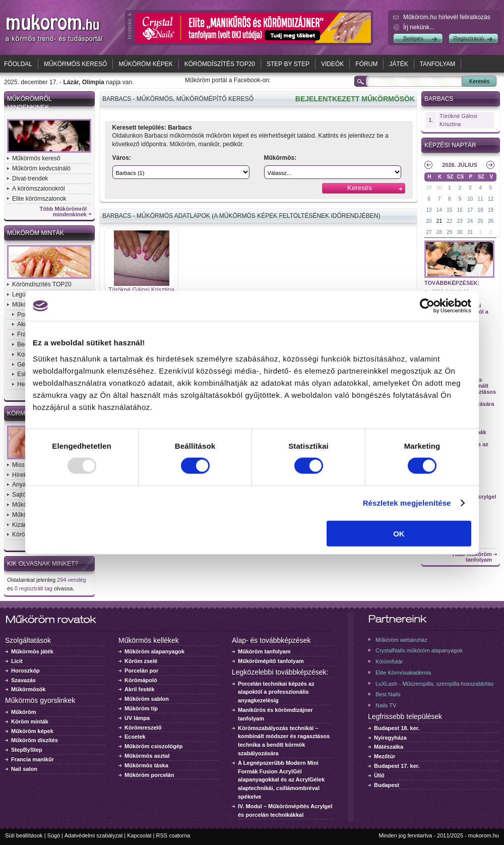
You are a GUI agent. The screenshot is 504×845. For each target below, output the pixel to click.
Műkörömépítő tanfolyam (271, 661)
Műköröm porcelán (149, 775)
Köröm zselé (141, 661)
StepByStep (27, 750)
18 (481, 210)
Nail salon (24, 769)
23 (460, 221)
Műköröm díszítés (35, 740)
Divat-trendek (30, 178)
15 (449, 210)
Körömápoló (141, 680)
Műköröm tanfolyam (264, 651)
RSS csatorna (173, 835)
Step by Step (288, 64)
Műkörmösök (28, 689)
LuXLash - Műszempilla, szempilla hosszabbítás (434, 684)
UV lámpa (137, 718)
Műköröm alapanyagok (154, 651)
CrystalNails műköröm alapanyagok (419, 650)
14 (439, 210)
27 (429, 232)
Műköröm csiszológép (154, 746)
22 (449, 221)
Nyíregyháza (390, 738)
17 (470, 210)
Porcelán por (141, 671)
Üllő (379, 775)
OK (399, 533)
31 (470, 232)
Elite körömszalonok (39, 199)
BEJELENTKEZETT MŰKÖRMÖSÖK (355, 99)
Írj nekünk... (419, 27)
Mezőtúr (385, 756)
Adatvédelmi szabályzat (94, 835)
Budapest (387, 785)
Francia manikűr (33, 759)
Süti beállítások (24, 835)
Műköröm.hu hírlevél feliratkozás (447, 17)
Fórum (366, 64)
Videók (332, 64)
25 (481, 221)
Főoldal (18, 64)
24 (470, 221)
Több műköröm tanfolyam (472, 557)
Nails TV (386, 705)
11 (481, 199)
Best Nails (388, 694)
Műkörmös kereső (75, 64)
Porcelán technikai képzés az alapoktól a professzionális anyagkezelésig (276, 692)
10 (470, 199)
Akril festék (139, 689)
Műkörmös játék (32, 651)
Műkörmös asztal (147, 756)
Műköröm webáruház (401, 640)
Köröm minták (30, 721)
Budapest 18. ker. (397, 728)
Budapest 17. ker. (397, 766)
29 (429, 188)
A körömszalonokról (39, 189)
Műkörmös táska (146, 765)
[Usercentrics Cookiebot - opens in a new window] (427, 306)
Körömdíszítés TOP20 (220, 64)
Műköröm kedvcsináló (41, 168)
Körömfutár (389, 661)
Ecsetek (135, 737)
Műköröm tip (141, 708)
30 (439, 188)
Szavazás (23, 680)
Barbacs (439, 99)
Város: (122, 158)
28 (439, 232)
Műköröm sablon (147, 699)
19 (491, 210)
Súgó (54, 835)
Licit (17, 661)
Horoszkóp (25, 671)
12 (491, 199)
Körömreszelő (143, 728)
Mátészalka (389, 747)
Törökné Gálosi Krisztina (141, 290)
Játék (398, 64)
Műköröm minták (36, 233)
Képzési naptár (450, 145)
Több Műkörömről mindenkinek (64, 212)
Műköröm (24, 712)
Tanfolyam (438, 64)
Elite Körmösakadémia (403, 673)
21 (439, 221)
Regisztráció (468, 38)
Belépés (413, 38)
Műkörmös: (280, 158)
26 (491, 221)
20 (429, 221)
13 (429, 210)
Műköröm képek (145, 64)
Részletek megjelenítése (407, 503)
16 (460, 210)
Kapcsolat (139, 835)
